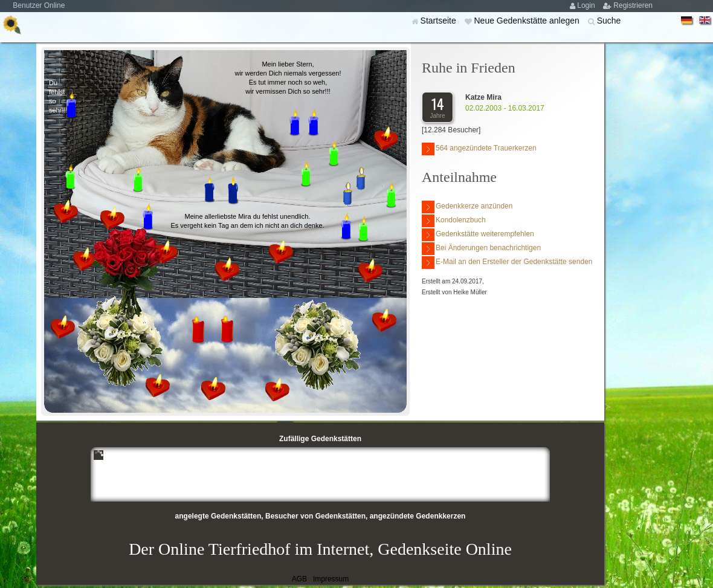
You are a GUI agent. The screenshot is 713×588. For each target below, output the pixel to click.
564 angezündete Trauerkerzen (479, 149)
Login (587, 5)
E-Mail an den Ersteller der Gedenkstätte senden (507, 263)
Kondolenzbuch (454, 221)
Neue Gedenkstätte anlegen (527, 21)
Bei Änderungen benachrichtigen (481, 249)
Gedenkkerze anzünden (467, 207)
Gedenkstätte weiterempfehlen (478, 235)
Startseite (440, 21)
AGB (299, 579)
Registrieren (633, 5)
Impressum (331, 579)
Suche (609, 21)
